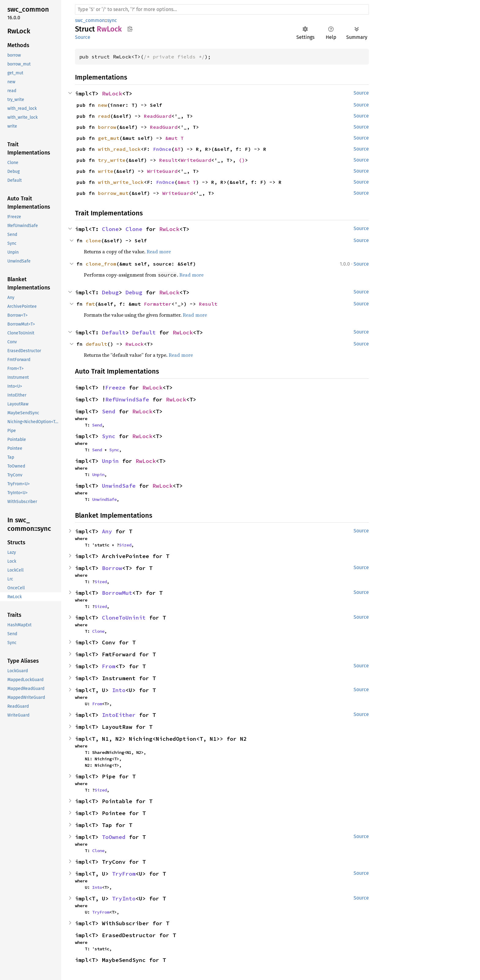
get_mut (109, 138)
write (106, 171)
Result (168, 160)
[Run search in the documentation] (222, 9)
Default (114, 332)
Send (109, 411)
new (103, 105)
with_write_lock (121, 182)
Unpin (110, 461)
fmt (90, 304)
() (242, 160)
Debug (110, 292)
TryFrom (124, 874)
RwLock (112, 93)
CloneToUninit (124, 618)
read (104, 116)
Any (107, 531)
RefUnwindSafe (127, 399)
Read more (159, 252)
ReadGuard (158, 116)
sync (112, 20)
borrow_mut (113, 193)
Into (119, 690)
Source (83, 37)
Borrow (112, 568)
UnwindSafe (119, 486)
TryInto (124, 898)
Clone (110, 229)
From (109, 666)
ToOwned (114, 837)
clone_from (101, 264)
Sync (109, 436)
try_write (112, 160)
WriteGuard (196, 160)
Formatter (158, 304)
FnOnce (162, 149)
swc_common (90, 20)
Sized (125, 545)
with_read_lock (119, 149)
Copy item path (130, 29)
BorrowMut (117, 593)
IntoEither (119, 715)
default (96, 344)
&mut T (174, 138)
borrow (107, 127)
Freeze (115, 388)
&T (178, 149)
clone (93, 240)
